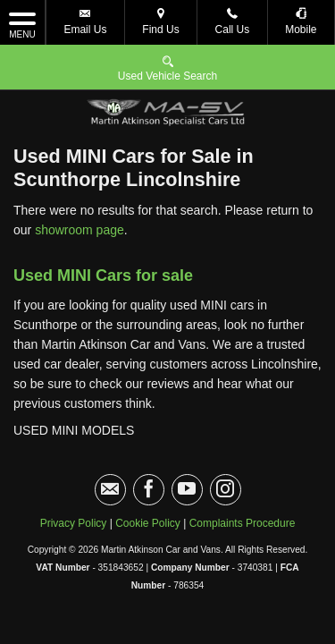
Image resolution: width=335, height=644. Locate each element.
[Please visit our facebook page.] (149, 445)
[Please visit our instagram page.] (226, 445)
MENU (22, 24)
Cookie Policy (148, 479)
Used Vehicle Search (167, 68)
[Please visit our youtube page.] (187, 445)
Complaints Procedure (243, 479)
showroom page (80, 185)
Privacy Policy (74, 479)
